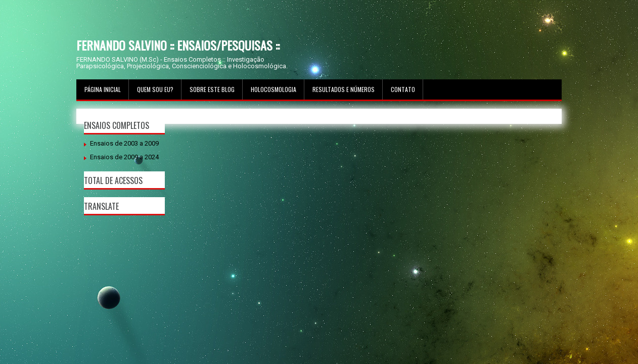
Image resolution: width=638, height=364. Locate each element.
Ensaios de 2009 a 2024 (124, 157)
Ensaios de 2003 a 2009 (124, 143)
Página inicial (103, 89)
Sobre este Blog (212, 89)
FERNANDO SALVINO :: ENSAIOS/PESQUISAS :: (178, 45)
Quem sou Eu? (155, 89)
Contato (403, 89)
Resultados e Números (344, 89)
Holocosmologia (274, 89)
